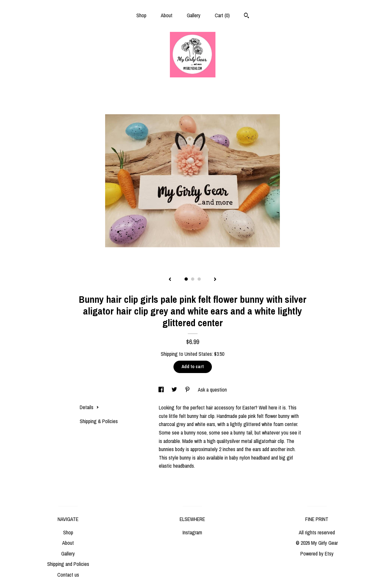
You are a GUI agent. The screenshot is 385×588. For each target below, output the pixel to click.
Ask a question (212, 390)
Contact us (68, 575)
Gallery (194, 15)
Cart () (222, 15)
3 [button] (199, 279)
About (167, 15)
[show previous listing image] (170, 280)
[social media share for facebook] (162, 390)
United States (198, 354)
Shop (141, 15)
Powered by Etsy (317, 554)
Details (89, 407)
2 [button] (193, 279)
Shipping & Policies (99, 421)
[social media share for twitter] (175, 390)
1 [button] (186, 279)
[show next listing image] (215, 280)
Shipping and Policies (68, 564)
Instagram (192, 532)
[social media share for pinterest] (188, 390)
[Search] (247, 16)
